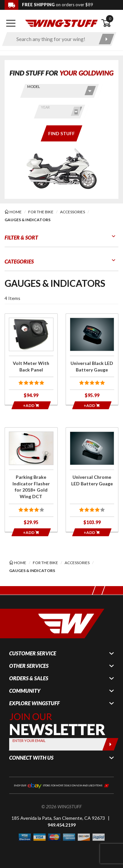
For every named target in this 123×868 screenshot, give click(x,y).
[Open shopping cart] (110, 23)
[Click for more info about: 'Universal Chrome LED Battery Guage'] (92, 480)
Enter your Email (29, 741)
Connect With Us (31, 758)
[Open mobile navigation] (11, 23)
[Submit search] (106, 39)
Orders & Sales (29, 678)
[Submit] (110, 744)
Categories (19, 261)
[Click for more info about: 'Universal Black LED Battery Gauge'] (92, 359)
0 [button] (110, 19)
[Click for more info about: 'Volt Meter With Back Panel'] (31, 359)
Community (25, 691)
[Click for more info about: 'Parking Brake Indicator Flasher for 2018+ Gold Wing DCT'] (31, 480)
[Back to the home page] (61, 23)
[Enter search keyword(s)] (53, 39)
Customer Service (33, 653)
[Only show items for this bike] (61, 133)
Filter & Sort (21, 237)
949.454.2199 (62, 825)
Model (34, 86)
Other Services (29, 666)
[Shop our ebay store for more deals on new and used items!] (61, 785)
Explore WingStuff (34, 703)
